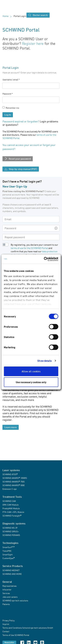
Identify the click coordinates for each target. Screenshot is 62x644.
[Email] (31, 219)
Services (6, 593)
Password (7, 94)
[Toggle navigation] (54, 15)
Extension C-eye (10, 489)
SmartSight (8, 555)
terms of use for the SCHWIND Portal (29, 248)
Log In (8, 115)
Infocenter (7, 590)
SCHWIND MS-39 (10, 528)
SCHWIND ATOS (10, 474)
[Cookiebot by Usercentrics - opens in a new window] (44, 259)
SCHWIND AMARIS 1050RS (15, 478)
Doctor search (38, 15)
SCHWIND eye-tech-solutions (15, 601)
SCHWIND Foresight (12, 516)
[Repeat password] (31, 237)
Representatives (10, 586)
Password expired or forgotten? (21, 121)
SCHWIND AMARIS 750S (14, 482)
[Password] (28, 228)
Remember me (12, 108)
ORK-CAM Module (10, 505)
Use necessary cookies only (31, 382)
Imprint (6, 624)
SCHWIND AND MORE (12, 574)
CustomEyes (9, 558)
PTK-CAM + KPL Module (13, 512)
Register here (33, 43)
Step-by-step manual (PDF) (21, 169)
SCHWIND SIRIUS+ (11, 531)
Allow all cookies (31, 371)
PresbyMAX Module (11, 508)
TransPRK (7, 551)
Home (5, 16)
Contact (6, 632)
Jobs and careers (10, 597)
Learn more (11, 427)
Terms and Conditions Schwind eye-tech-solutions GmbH (28, 628)
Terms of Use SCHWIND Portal (16, 635)
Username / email (10, 80)
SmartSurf (9, 547)
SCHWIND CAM (9, 501)
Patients (6, 604)
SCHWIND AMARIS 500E (14, 485)
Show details (45, 361)
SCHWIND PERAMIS (11, 535)
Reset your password (18, 159)
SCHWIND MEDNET (11, 570)
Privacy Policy (9, 621)
